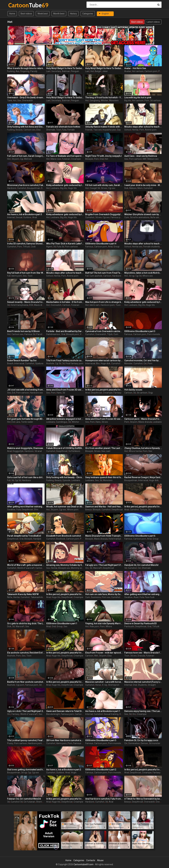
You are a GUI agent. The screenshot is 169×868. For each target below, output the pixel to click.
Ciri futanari (29, 802)
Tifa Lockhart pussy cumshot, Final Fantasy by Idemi (26, 740)
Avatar (128, 71)
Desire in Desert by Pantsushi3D (140, 623)
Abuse (100, 860)
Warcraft (97, 568)
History (73, 14)
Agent (49, 247)
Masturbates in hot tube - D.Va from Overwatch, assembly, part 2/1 (65, 302)
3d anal (38, 451)
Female (71, 130)
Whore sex (148, 276)
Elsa (38, 130)
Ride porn (94, 626)
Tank (10, 100)
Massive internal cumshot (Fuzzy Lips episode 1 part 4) (143, 682)
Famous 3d (30, 334)
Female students (152, 247)
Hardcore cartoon (121, 276)
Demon (144, 743)
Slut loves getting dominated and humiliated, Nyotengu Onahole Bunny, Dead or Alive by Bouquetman (26, 770)
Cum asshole (96, 276)
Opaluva (39, 363)
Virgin (74, 773)
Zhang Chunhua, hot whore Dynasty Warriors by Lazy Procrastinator (143, 448)
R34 (31, 305)
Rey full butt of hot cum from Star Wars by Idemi (26, 273)
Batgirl (98, 71)
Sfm (36, 510)
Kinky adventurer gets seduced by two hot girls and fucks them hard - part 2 (65, 185)
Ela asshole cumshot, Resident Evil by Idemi (26, 653)
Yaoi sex (98, 130)
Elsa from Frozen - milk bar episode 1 (104, 653)
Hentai (135, 130)
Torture (143, 510)
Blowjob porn (73, 334)
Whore (109, 626)
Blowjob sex (64, 568)
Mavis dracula (41, 305)
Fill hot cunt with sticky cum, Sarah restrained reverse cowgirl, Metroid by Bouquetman (104, 185)
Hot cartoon (138, 71)
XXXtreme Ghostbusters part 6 (140, 536)
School (128, 130)
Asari (136, 597)
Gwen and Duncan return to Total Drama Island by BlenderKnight (65, 711)
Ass (17, 71)
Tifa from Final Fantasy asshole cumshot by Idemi (65, 360)
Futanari (66, 159)
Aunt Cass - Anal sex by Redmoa (141, 156)
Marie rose (56, 159)
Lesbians (55, 188)
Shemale (51, 130)
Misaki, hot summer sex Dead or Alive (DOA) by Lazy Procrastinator (65, 507)
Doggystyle (18, 451)
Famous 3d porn (81, 743)
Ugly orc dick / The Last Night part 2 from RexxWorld (26, 711)
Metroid (28, 159)
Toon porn (121, 305)
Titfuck (26, 247)
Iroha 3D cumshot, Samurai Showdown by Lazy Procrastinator (26, 244)
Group (117, 247)
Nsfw (10, 597)
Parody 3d (41, 334)
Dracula (141, 656)
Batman (66, 71)
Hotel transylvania (19, 305)
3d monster (155, 743)
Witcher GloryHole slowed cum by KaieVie (143, 214)
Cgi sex (112, 188)
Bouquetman (34, 188)
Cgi (22, 159)
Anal (35, 217)
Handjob (37, 539)
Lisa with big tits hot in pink (138, 98)
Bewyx (89, 510)
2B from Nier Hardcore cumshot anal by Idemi (65, 740)
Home (12, 14)
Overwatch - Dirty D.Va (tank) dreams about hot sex (26, 98)
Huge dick (106, 363)
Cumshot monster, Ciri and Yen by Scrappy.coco (143, 360)
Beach (10, 363)
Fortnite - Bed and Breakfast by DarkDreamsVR (65, 331)
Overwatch (27, 100)
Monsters (114, 100)
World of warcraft (26, 568)
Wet (96, 656)
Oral (102, 159)
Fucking (11, 71)
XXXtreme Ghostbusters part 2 (101, 770)
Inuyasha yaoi (109, 130)
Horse (98, 685)
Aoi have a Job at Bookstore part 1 (103, 711)
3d (55, 247)
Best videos (26, 14)
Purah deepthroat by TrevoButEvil (24, 536)
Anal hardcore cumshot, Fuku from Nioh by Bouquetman (104, 799)
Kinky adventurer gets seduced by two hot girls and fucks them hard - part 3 (143, 302)
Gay (119, 130)
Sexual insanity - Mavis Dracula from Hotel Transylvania (26, 302)
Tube (16, 5)
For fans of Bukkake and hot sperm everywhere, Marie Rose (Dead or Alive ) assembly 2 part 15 (65, 156)
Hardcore (12, 188)
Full (9, 276)
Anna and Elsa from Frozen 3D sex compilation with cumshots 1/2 (65, 390)
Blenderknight (53, 714)
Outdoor (27, 217)
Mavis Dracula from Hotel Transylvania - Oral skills (104, 536)
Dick (126, 188)
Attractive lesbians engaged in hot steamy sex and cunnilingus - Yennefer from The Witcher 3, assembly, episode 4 (65, 419)
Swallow (11, 510)
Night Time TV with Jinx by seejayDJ (103, 156)
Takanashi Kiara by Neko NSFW (23, 594)
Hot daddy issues (133, 390)
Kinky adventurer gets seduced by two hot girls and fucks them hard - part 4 (65, 214)
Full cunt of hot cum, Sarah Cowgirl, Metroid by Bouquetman (26, 156)
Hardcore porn (108, 305)
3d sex (104, 188)
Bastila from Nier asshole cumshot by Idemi (26, 682)
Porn (147, 100)
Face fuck (150, 597)
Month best (59, 14)
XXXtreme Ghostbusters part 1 (62, 623)
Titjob (110, 334)
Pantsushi (129, 626)
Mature (133, 188)
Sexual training (111, 714)
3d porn (15, 159)
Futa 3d (60, 247)
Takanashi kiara (38, 597)
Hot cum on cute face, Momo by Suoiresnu (104, 594)
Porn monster (154, 334)
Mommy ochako (79, 568)
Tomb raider (27, 422)
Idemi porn (17, 276)
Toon (59, 130)
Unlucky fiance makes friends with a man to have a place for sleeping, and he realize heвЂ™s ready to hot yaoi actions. (104, 127)
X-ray (105, 685)
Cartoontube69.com (83, 864)
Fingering (25, 71)
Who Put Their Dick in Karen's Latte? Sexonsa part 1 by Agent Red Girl (65, 244)
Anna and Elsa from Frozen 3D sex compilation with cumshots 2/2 (104, 419)
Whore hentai (135, 451)
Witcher (104, 100)
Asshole (50, 363)
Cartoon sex (30, 130)
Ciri (145, 363)
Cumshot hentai (119, 597)
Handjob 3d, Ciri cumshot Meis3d (141, 565)
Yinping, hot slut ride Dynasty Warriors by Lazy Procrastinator (104, 623)
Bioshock (61, 539)
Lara (18, 422)
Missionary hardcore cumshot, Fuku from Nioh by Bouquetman (26, 185)
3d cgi (132, 276)
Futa (64, 130)
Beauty (19, 130)
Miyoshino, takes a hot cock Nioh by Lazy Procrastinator (143, 273)
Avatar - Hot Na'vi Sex (135, 68)
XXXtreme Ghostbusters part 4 (101, 244)
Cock (33, 247)
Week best (43, 14)
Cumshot (22, 188)
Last (48, 71)
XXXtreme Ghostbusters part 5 (101, 740)
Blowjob (89, 159)
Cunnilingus (62, 422)
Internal (11, 217)
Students (142, 685)
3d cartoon (155, 100)
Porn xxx (106, 597)
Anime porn (151, 130)
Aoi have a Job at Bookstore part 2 (64, 770)
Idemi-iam (95, 305)
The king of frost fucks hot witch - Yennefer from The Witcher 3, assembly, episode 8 (104, 98)
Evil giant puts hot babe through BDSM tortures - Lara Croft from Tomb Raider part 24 (26, 419)
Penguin (75, 71)
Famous (89, 247)
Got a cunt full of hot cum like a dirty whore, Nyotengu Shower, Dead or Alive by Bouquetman (26, 477)
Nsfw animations (159, 217)
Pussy (10, 743)
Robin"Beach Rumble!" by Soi (22, 360)
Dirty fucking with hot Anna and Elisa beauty (26, 127)
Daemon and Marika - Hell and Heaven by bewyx (104, 507)
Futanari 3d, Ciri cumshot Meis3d (24, 799)
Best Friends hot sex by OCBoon (23, 331)
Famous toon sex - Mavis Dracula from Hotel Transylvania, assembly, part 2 (143, 653)
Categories (88, 14)
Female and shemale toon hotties (63, 127)
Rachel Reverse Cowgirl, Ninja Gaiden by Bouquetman (143, 477)
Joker (105, 71)
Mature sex (153, 159)
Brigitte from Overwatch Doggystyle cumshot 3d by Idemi (104, 214)
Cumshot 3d (17, 802)
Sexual (19, 217)
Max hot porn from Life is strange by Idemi (104, 302)
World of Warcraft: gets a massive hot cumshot (26, 565)
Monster (128, 363)
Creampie (76, 159)
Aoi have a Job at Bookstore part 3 (25, 214)
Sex (19, 100)
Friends (89, 130)
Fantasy (117, 393)
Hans (59, 393)
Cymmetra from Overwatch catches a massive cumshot (104, 331)
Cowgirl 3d (95, 188)
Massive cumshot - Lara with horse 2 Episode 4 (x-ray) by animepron (104, 682)
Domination (134, 743)
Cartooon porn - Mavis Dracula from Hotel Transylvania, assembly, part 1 (143, 419)
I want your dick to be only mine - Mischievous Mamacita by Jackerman (143, 185)
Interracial (19, 363)
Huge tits (72, 188)
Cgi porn (20, 685)
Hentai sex (137, 247)
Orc (87, 568)
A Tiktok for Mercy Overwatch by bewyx (143, 799)
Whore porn (73, 510)
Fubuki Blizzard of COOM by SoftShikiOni (65, 448)
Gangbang (95, 100)
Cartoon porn (151, 71)
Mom (140, 188)
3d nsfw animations (140, 217)
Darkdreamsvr (53, 334)
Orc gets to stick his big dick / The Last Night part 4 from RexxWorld (26, 623)
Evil (14, 393)
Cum (127, 217)
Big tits (128, 100)
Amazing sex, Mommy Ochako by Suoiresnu (65, 565)
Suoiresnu (96, 597)
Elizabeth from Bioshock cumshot (64, 536)
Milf (145, 159)
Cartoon (107, 276)
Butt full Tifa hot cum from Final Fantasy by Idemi (104, 273)
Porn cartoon (135, 159)
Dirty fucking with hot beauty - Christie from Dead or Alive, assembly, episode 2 (65, 477)
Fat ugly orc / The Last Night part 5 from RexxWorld (104, 565)
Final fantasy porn (74, 363)
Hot (92, 71)
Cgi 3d (138, 276)
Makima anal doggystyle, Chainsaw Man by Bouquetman (26, 448)
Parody (34, 71)
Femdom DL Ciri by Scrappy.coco (141, 740)
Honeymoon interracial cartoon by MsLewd (104, 360)
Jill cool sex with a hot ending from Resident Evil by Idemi (26, 390)
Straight (152, 685)
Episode (67, 480)
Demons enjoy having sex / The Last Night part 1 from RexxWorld (143, 711)
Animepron (114, 685)
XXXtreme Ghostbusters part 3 (140, 331)
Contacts (91, 860)
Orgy (151, 393)
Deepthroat (96, 393)
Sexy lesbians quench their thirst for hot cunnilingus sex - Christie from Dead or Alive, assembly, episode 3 (104, 477)
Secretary (56, 71)
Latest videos (153, 22)
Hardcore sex (36, 393)
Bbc (98, 363)
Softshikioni (74, 451)
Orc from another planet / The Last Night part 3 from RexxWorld (104, 448)
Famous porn (117, 217)
